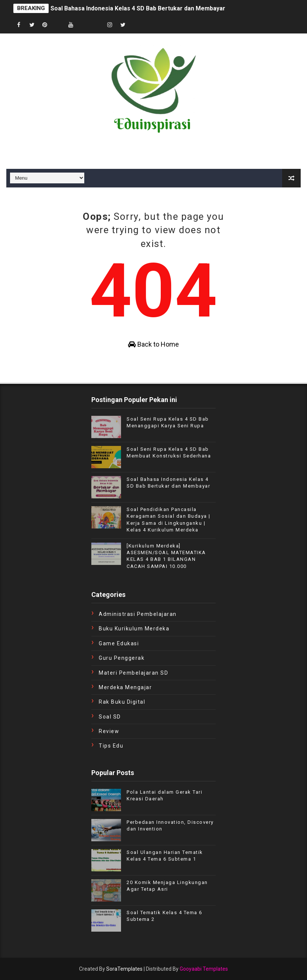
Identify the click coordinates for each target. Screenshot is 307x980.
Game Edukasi (119, 643)
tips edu (111, 746)
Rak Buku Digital (122, 702)
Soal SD (110, 717)
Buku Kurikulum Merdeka (134, 629)
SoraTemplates (124, 969)
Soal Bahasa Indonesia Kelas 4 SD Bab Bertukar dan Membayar (138, 8)
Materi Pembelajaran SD (133, 673)
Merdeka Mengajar (125, 687)
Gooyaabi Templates (204, 969)
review (109, 731)
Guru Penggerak (122, 658)
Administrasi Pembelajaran (138, 614)
